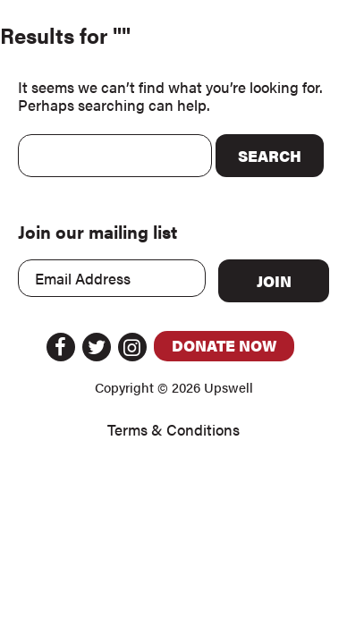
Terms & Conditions (173, 430)
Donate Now (224, 345)
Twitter (97, 347)
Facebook (61, 347)
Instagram (132, 347)
